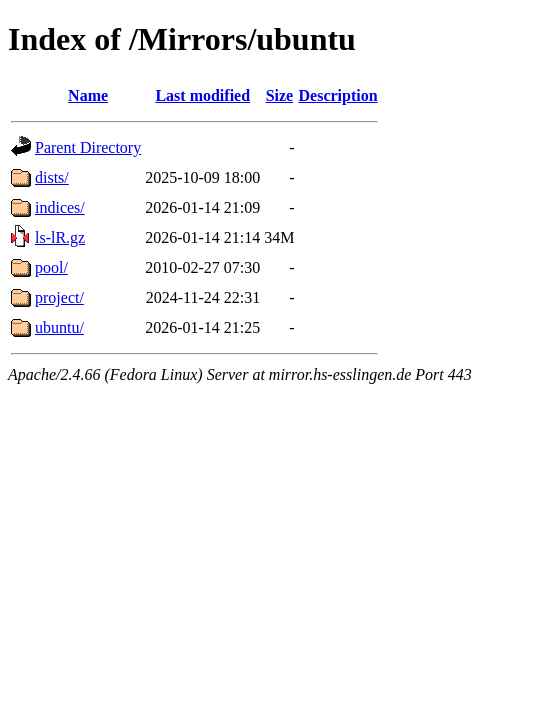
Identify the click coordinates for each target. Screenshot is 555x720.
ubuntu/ (59, 327)
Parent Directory (88, 147)
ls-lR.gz (60, 237)
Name (88, 95)
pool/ (51, 267)
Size (280, 95)
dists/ (52, 177)
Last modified (202, 95)
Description (338, 95)
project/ (59, 297)
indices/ (60, 207)
